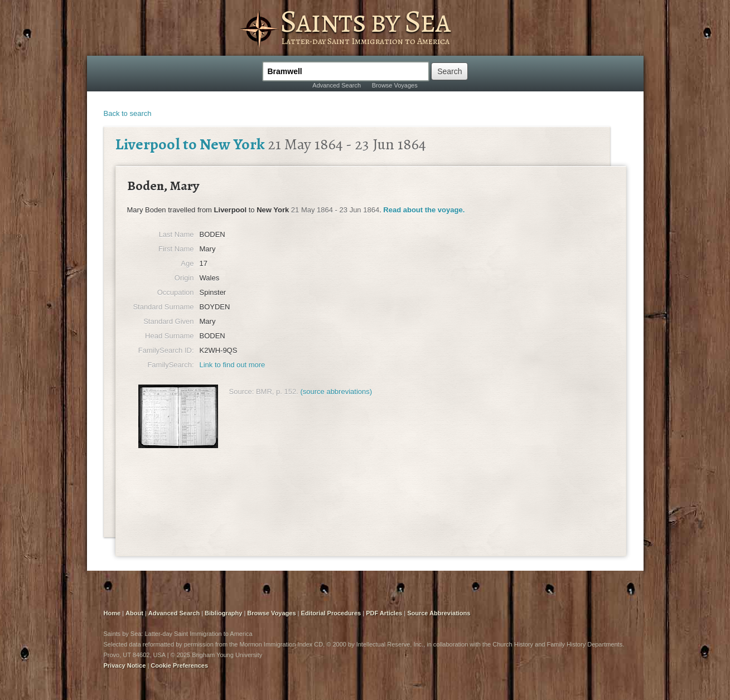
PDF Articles (384, 613)
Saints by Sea (365, 21)
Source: (242, 392)
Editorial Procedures (331, 613)
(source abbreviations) (336, 392)
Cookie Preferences (179, 665)
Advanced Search (337, 85)
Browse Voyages (395, 85)
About (134, 613)
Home (112, 613)
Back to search (128, 113)
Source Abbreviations (439, 613)
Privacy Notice (125, 665)
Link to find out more (233, 365)
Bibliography (223, 613)
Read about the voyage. (424, 210)
